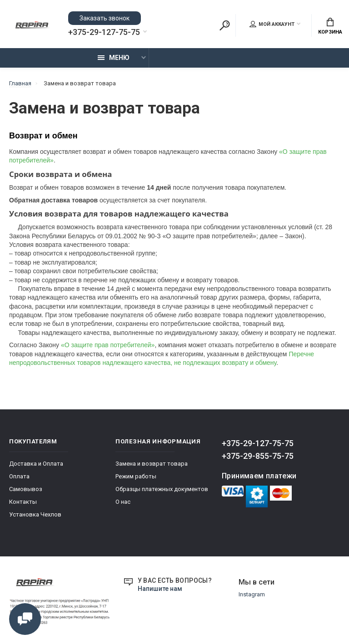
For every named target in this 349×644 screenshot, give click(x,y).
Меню (114, 58)
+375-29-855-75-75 (258, 456)
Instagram (252, 594)
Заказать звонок (105, 18)
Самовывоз (26, 489)
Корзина (330, 26)
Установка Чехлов (35, 514)
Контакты (23, 502)
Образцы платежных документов (162, 489)
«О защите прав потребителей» (108, 345)
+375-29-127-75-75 (104, 32)
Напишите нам (160, 589)
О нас (123, 502)
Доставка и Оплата (36, 464)
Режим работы (136, 476)
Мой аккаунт (272, 24)
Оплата (19, 476)
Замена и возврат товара (152, 464)
